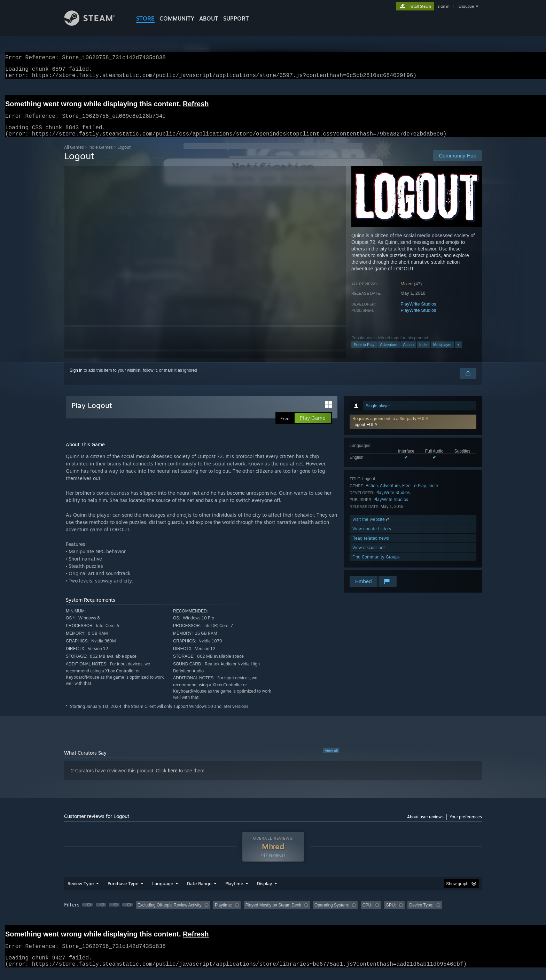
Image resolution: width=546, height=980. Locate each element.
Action (408, 353)
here (173, 779)
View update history (372, 537)
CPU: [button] (368, 913)
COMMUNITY (177, 18)
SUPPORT (236, 18)
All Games (74, 156)
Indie (423, 353)
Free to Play (364, 353)
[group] (273, 914)
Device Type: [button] (421, 913)
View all (331, 759)
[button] (413, 430)
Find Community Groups (376, 565)
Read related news (371, 546)
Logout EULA (365, 433)
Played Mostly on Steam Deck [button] (273, 913)
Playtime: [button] (223, 913)
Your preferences (466, 825)
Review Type (81, 892)
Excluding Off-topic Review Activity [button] (170, 913)
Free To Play (414, 494)
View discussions (369, 556)
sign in (443, 6)
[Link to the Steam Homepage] (95, 24)
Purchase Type (123, 892)
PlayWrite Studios (418, 312)
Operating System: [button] (332, 913)
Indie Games (101, 156)
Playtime (234, 892)
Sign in (76, 379)
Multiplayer (442, 353)
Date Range (199, 892)
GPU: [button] (391, 913)
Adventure (389, 353)
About (209, 18)
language (466, 6)
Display (264, 892)
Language (163, 892)
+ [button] (458, 353)
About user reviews (425, 825)
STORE (145, 18)
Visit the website (371, 528)
